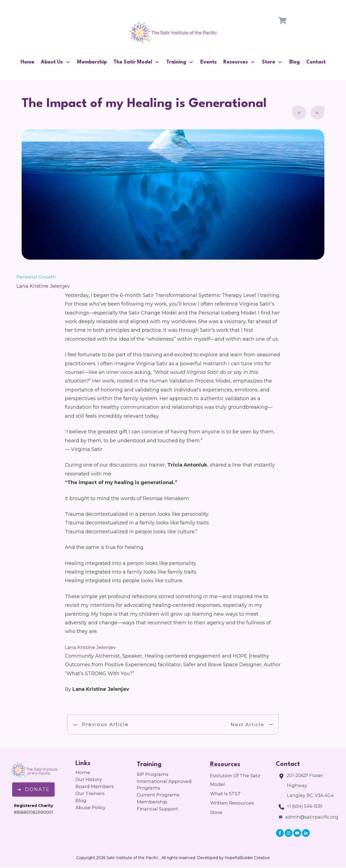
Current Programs (158, 795)
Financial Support (157, 809)
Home (83, 772)
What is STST (225, 794)
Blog (81, 800)
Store (216, 812)
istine (89, 647)
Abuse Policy (90, 807)
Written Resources (232, 803)
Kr (79, 647)
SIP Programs (153, 774)
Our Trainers (90, 793)
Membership (152, 802)
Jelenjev (105, 647)
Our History (89, 779)
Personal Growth (36, 277)
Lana (71, 647)
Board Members (95, 786)
